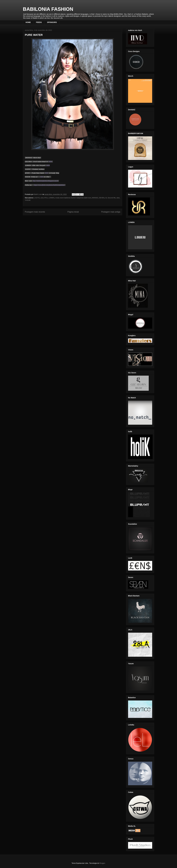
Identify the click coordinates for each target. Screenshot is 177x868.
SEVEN (102, 198)
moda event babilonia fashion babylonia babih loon (73, 198)
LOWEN (52, 198)
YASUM (28, 200)
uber (118, 198)
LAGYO (37, 198)
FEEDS (39, 22)
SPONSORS (52, 22)
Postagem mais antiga (111, 212)
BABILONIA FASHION (48, 9)
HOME (28, 22)
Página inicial (73, 212)
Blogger (102, 863)
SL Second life (110, 198)
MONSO (95, 198)
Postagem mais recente (35, 212)
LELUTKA (44, 198)
